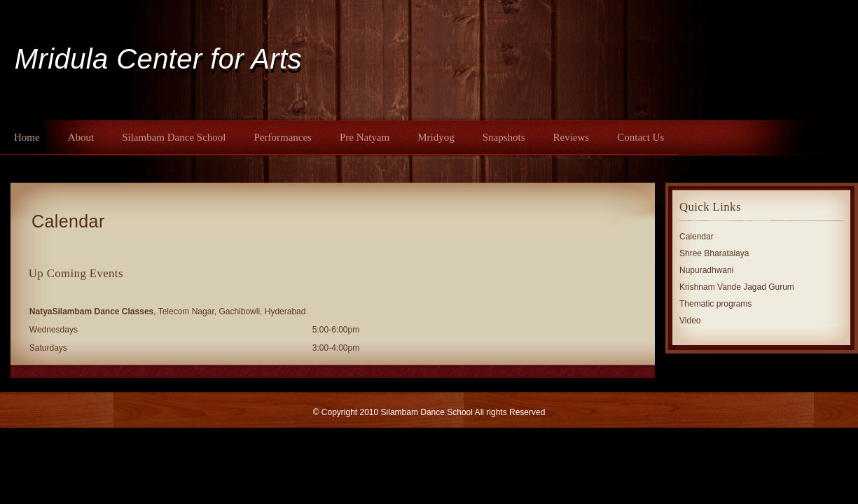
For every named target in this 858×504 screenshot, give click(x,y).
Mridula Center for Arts (158, 59)
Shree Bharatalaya (714, 253)
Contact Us (641, 137)
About (81, 137)
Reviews (572, 137)
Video (690, 321)
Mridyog (436, 137)
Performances (282, 137)
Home (27, 137)
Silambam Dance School (174, 137)
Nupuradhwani (706, 270)
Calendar (68, 221)
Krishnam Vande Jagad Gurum (737, 287)
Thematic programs (715, 304)
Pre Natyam (365, 137)
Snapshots (504, 137)
